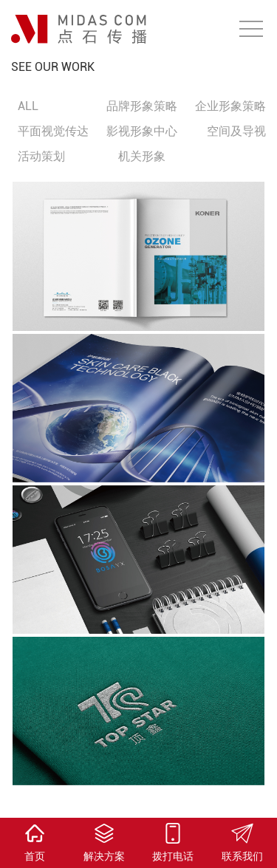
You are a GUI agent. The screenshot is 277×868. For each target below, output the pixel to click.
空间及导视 (236, 131)
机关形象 (142, 156)
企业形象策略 (230, 106)
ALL (28, 106)
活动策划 (41, 156)
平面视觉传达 (53, 131)
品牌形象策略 (142, 106)
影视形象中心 (142, 131)
